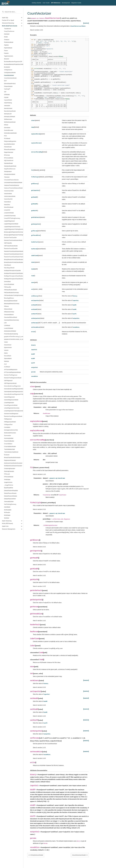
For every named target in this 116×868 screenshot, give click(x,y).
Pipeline (6, 45)
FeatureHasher (8, 86)
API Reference (56, 3)
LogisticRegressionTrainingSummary (14, 229)
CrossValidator (8, 444)
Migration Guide (76, 3)
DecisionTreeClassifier (10, 238)
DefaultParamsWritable (11, 496)
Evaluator (7, 455)
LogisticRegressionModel (11, 224)
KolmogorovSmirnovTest (11, 430)
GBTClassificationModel (11, 246)
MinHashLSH (8, 114)
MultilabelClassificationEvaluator (13, 466)
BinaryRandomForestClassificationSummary (14, 260)
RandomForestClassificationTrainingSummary (14, 257)
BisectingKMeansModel (11, 301)
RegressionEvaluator (10, 460)
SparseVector (8, 347)
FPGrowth (7, 474)
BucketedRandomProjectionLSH (13, 62)
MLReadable (8, 510)
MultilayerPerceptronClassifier (12, 271)
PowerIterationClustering (11, 334)
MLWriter (7, 518)
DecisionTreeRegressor (11, 375)
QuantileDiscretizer (9, 144)
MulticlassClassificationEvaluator (13, 463)
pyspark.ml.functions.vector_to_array (14, 339)
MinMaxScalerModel (10, 122)
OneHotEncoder (9, 130)
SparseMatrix (8, 358)
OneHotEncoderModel (10, 133)
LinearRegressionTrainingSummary (14, 411)
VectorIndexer (8, 194)
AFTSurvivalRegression (11, 370)
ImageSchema (8, 482)
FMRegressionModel (10, 422)
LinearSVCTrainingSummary (12, 218)
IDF (5, 92)
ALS (5, 364)
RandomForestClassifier (11, 249)
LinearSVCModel (9, 213)
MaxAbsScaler (8, 108)
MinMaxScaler (8, 119)
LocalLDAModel (9, 328)
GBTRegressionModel (10, 383)
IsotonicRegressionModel (11, 400)
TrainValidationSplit (10, 449)
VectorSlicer (8, 202)
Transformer (8, 29)
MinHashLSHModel (10, 117)
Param (6, 51)
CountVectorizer (9, 75)
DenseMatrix (8, 356)
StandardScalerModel (10, 166)
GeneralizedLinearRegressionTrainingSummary (14, 394)
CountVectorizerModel (10, 78)
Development (66, 3)
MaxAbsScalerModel (10, 111)
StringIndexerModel (10, 174)
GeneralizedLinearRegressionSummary (14, 392)
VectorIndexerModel (10, 196)
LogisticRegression (9, 221)
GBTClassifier (8, 243)
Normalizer (7, 128)
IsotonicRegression (10, 397)
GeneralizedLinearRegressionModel (14, 389)
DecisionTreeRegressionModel (13, 378)
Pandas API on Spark (8, 20)
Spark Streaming (7, 521)
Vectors (6, 350)
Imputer (6, 97)
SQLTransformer (9, 161)
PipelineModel (8, 48)
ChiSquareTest (8, 425)
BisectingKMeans (9, 298)
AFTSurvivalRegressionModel (12, 372)
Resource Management (9, 529)
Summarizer (8, 436)
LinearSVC (7, 210)
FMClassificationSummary (11, 293)
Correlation (7, 427)
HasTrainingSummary (10, 504)
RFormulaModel (9, 158)
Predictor (7, 40)
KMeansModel (8, 309)
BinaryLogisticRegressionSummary (14, 232)
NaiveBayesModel (9, 268)
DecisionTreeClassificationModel (13, 240)
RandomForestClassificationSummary (14, 254)
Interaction (7, 106)
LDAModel (7, 325)
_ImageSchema (9, 485)
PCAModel (7, 139)
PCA (5, 136)
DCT (5, 81)
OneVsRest (7, 282)
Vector (6, 342)
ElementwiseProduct (10, 84)
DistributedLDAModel (10, 331)
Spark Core (5, 526)
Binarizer (7, 59)
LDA (5, 323)
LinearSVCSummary (10, 216)
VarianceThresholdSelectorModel (13, 188)
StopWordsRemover (10, 169)
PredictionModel (9, 42)
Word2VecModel (9, 207)
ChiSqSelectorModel (10, 73)
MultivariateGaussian (10, 433)
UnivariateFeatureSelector (11, 180)
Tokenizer (7, 177)
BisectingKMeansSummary (12, 304)
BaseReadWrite (9, 488)
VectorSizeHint (8, 199)
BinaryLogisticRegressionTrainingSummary (14, 235)
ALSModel (7, 367)
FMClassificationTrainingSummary (14, 295)
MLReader (7, 512)
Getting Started (36, 3)
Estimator (7, 34)
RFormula (7, 155)
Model (6, 37)
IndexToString (8, 103)
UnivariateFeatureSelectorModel (13, 182)
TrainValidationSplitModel (11, 452)
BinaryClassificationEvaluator (12, 458)
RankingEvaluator (9, 471)
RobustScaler (8, 147)
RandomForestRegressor (11, 414)
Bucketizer (7, 67)
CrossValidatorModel (10, 447)
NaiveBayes (8, 265)
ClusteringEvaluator (10, 469)
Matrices (7, 361)
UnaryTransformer (9, 31)
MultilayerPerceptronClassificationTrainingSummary (14, 279)
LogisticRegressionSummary (12, 227)
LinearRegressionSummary (12, 408)
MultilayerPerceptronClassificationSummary (14, 276)
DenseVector (8, 345)
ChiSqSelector (8, 70)
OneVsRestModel (9, 284)
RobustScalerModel (10, 150)
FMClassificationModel (10, 290)
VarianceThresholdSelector (12, 185)
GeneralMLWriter (9, 501)
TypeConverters (9, 56)
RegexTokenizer (9, 152)
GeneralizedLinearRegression (12, 386)
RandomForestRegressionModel (13, 416)
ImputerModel (8, 100)
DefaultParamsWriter (10, 499)
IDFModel (7, 95)
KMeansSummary (9, 312)
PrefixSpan (7, 479)
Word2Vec (7, 205)
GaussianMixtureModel (11, 317)
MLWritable (7, 515)
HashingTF (7, 89)
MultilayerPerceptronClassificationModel (14, 273)
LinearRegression (9, 403)
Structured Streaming (8, 23)
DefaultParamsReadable (11, 490)
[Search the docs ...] (12, 12)
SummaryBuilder (9, 438)
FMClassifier (8, 287)
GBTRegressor (8, 381)
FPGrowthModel (9, 477)
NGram (6, 125)
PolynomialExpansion (10, 141)
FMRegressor (8, 419)
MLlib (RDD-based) (8, 523)
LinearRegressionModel (11, 405)
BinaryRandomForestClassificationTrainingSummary (14, 262)
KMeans (6, 306)
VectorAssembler (9, 191)
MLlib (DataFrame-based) (10, 26)
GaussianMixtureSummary (12, 320)
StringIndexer (8, 172)
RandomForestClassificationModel (14, 251)
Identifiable (7, 507)
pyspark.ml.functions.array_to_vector (14, 336)
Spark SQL (5, 18)
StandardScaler (8, 163)
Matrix (6, 353)
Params (6, 53)
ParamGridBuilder (9, 441)
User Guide (46, 3)
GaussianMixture (9, 315)
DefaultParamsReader (10, 493)
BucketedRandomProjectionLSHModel (14, 64)
